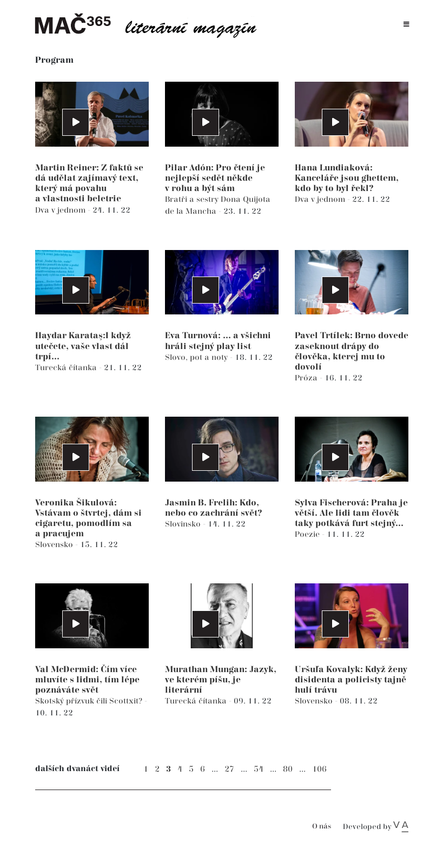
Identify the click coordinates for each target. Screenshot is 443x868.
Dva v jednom (61, 210)
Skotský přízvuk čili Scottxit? (90, 701)
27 (229, 769)
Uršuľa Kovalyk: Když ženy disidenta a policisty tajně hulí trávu (351, 680)
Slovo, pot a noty (197, 357)
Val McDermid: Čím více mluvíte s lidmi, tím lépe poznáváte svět (87, 680)
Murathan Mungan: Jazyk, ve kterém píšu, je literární (221, 680)
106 (319, 769)
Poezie (308, 534)
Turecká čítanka (67, 368)
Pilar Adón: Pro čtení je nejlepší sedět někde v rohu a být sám (215, 178)
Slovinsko (184, 524)
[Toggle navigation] (406, 25)
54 (259, 769)
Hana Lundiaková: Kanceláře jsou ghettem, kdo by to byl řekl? (347, 178)
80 (288, 769)
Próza (307, 378)
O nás (322, 827)
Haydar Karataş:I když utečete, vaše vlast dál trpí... (83, 346)
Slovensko (55, 545)
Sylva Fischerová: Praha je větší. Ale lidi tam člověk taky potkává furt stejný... (351, 513)
